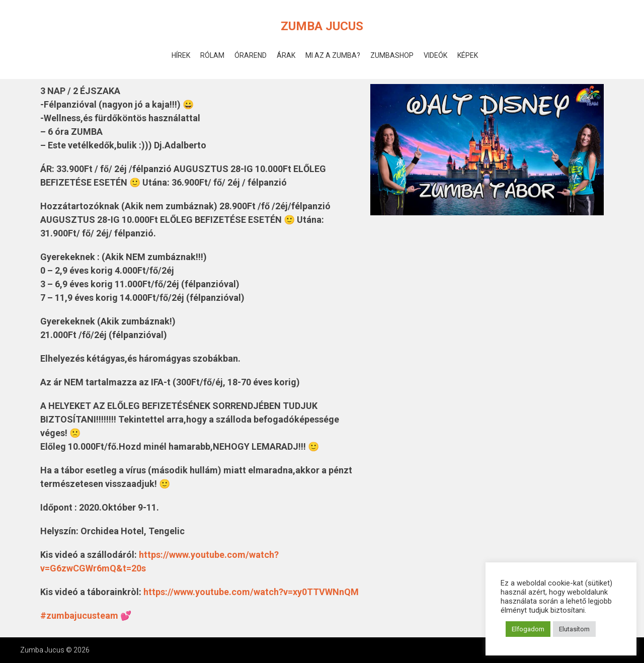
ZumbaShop (392, 55)
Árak (286, 55)
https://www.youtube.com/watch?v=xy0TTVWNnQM (251, 592)
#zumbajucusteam (79, 615)
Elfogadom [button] (528, 629)
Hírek (181, 55)
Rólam (212, 55)
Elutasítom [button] (574, 629)
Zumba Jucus (322, 26)
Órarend (251, 55)
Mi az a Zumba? (333, 55)
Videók (435, 55)
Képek (468, 55)
